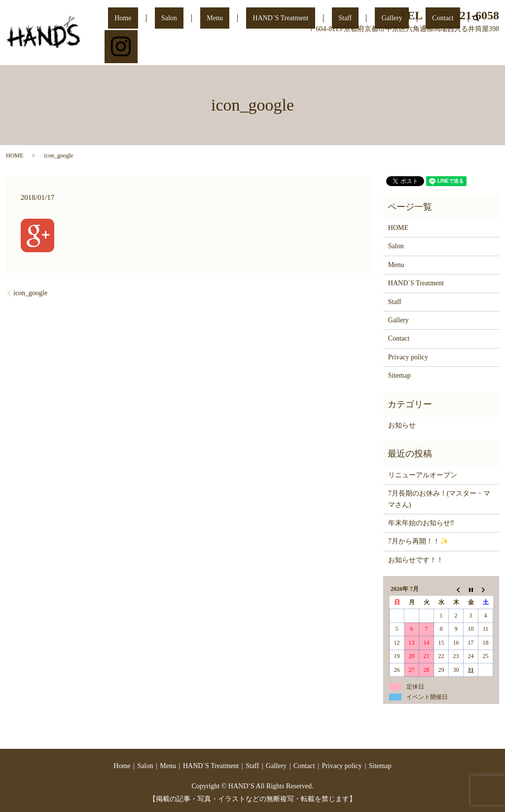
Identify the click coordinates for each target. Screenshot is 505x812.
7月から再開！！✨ (418, 541)
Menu (258, 51)
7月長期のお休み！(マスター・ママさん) (439, 499)
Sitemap (399, 375)
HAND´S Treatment (311, 51)
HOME (15, 155)
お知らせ (402, 425)
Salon (226, 51)
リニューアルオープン (423, 475)
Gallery (396, 51)
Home (193, 51)
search (460, 51)
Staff (362, 51)
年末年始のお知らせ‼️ (421, 523)
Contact (433, 51)
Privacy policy (408, 357)
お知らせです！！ (416, 560)
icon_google (30, 293)
